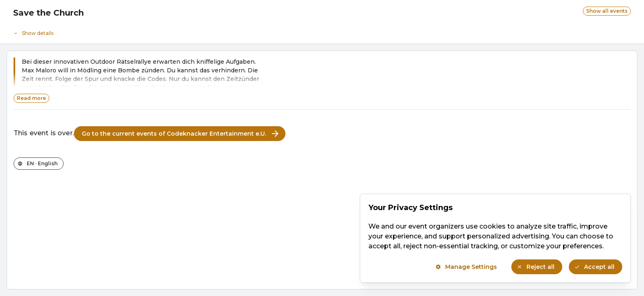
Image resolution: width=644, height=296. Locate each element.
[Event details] (322, 31)
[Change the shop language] (39, 164)
